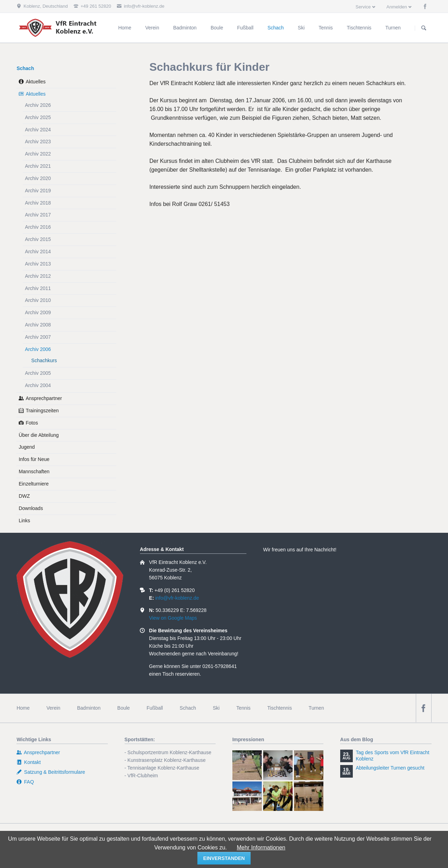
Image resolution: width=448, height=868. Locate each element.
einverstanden (224, 858)
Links (24, 521)
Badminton (89, 708)
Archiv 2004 (38, 385)
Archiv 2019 (38, 191)
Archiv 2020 (38, 178)
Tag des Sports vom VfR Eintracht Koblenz (392, 756)
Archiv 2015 (38, 239)
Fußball (155, 708)
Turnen (316, 708)
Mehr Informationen (261, 848)
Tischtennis (280, 708)
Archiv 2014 (38, 252)
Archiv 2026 (38, 105)
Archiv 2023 (38, 142)
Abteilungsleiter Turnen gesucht (390, 768)
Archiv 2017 (38, 215)
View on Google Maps (173, 618)
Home (23, 708)
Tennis (243, 708)
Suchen (424, 28)
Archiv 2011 (38, 288)
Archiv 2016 (38, 227)
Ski (216, 708)
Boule (124, 708)
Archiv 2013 (38, 264)
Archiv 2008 (38, 325)
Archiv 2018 (38, 203)
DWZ (24, 496)
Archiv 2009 (38, 312)
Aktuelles (36, 82)
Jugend (27, 447)
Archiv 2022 (38, 154)
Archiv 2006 (38, 349)
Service (363, 7)
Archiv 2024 (38, 130)
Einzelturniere (34, 484)
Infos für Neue (34, 459)
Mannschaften (34, 471)
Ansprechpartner (44, 398)
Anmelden (397, 7)
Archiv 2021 (38, 166)
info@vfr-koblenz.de (177, 598)
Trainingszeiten (42, 411)
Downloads (31, 508)
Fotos (32, 423)
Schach (25, 68)
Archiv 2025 (38, 117)
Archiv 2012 (38, 276)
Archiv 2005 (38, 373)
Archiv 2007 (38, 337)
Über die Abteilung (38, 435)
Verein (54, 708)
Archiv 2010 (38, 300)
